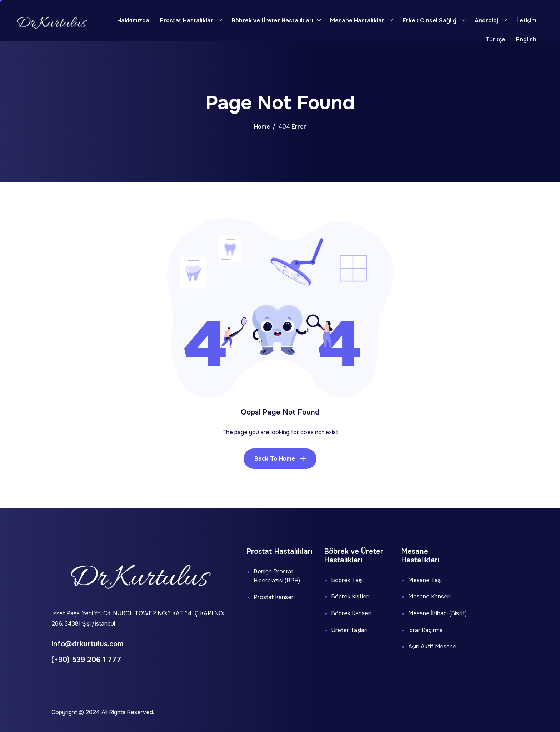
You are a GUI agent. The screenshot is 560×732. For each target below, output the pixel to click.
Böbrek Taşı (347, 580)
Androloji (491, 21)
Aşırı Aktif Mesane (432, 646)
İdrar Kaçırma (426, 630)
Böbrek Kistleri (350, 596)
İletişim (526, 21)
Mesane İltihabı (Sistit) (437, 613)
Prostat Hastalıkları (191, 21)
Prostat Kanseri (274, 597)
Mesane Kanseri (429, 596)
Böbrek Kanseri (351, 613)
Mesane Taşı (425, 580)
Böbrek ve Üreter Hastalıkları (276, 21)
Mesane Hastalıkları (362, 21)
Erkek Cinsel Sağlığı (434, 21)
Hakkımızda (133, 21)
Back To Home (275, 459)
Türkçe (495, 39)
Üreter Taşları (349, 630)
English (526, 39)
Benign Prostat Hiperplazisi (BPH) (277, 576)
